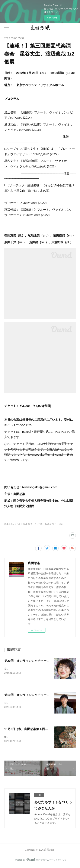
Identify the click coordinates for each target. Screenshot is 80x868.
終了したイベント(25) (39, 524)
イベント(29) (21, 524)
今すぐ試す (52, 18)
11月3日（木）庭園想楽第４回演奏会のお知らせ (37, 729)
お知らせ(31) (56, 524)
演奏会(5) (9, 524)
